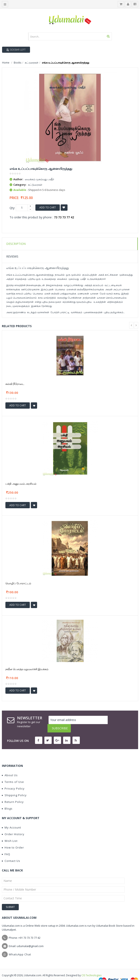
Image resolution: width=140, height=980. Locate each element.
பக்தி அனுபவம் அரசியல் (21, 484)
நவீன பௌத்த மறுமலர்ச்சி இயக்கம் (27, 669)
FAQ (6, 846)
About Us (10, 767)
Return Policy (13, 794)
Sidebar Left (16, 50)
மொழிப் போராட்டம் (18, 583)
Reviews (12, 256)
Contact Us (11, 852)
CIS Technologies (91, 967)
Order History (13, 826)
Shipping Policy (14, 787)
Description (16, 244)
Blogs (7, 800)
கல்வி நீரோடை (15, 384)
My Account (11, 819)
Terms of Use (13, 773)
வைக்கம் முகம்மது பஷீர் (39, 179)
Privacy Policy (13, 780)
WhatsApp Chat (20, 946)
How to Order (13, 839)
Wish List (10, 832)
